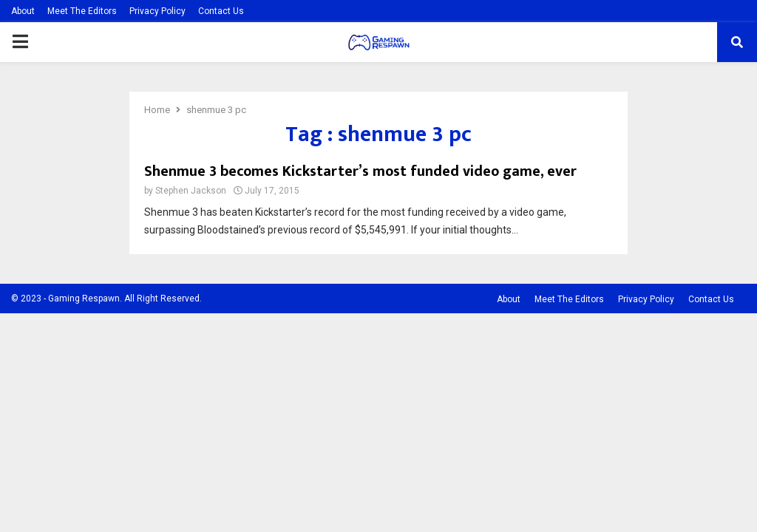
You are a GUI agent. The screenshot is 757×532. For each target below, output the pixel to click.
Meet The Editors (82, 11)
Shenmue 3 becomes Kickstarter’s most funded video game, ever (360, 171)
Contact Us (221, 11)
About (23, 11)
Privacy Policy (157, 11)
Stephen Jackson (191, 191)
